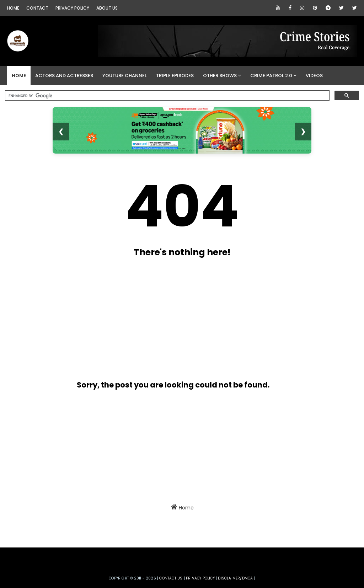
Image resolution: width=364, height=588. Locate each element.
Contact (37, 8)
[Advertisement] (173, 316)
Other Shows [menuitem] (220, 76)
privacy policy (200, 578)
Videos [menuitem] (314, 76)
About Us (107, 8)
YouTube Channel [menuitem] (125, 76)
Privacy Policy (72, 8)
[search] (167, 96)
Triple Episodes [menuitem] (175, 76)
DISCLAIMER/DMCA (235, 578)
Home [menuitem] (19, 76)
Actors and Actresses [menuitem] (64, 76)
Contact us (171, 578)
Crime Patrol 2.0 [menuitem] (271, 76)
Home (13, 8)
